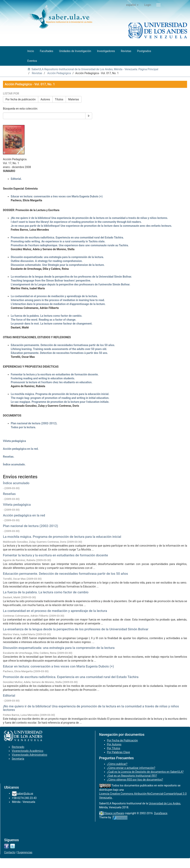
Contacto (10, 852)
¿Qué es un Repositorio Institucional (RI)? (132, 776)
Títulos (59, 99)
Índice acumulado (16, 483)
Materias (74, 99)
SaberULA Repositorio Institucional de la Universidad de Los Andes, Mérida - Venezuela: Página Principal (95, 69)
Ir (89, 116)
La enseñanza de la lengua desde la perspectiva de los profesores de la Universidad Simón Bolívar (76, 629)
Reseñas (9, 494)
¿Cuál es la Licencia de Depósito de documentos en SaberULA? (145, 772)
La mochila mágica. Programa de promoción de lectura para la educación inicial (62, 537)
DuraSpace (161, 813)
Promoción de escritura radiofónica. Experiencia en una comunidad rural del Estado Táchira (71, 677)
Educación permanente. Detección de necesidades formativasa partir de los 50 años (65, 574)
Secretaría (18, 759)
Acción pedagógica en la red (24, 515)
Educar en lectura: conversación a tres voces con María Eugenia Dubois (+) (58, 666)
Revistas (37, 73)
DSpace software (114, 813)
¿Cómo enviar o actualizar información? (131, 768)
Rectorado (18, 747)
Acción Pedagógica (59, 73)
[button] (132, 5)
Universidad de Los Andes (165, 803)
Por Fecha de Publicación (123, 740)
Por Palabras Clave (119, 752)
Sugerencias (25, 852)
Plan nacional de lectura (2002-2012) (30, 526)
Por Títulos (114, 748)
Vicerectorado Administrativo (30, 755)
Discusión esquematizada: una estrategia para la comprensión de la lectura (59, 648)
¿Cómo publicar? (117, 764)
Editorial (9, 695)
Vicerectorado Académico (28, 751)
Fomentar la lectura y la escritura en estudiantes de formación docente (55, 555)
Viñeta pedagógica (17, 505)
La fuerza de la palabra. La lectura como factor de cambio (46, 592)
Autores (45, 99)
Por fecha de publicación (21, 99)
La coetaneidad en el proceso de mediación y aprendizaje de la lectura (55, 611)
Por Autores (114, 744)
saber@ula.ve (25, 793)
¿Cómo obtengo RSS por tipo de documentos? (135, 780)
